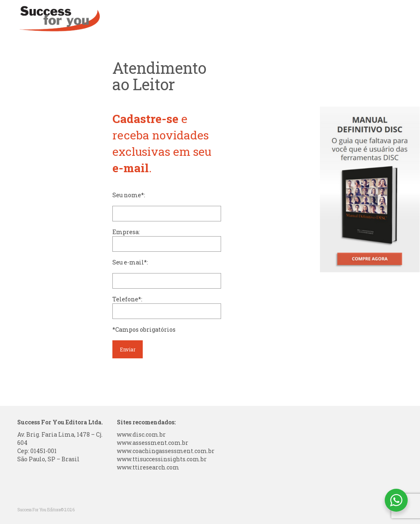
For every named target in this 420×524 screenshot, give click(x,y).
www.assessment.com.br (153, 443)
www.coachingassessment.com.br (166, 451)
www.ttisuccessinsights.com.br (162, 459)
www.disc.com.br (141, 434)
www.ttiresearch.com (148, 467)
